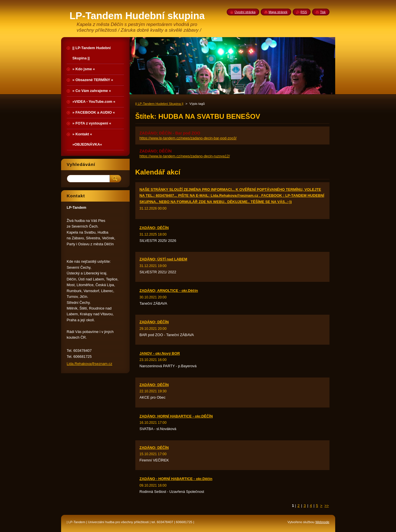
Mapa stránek (278, 12)
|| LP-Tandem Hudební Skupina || (159, 104)
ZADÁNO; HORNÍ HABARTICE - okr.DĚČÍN (176, 416)
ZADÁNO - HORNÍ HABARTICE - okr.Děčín (176, 479)
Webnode (322, 522)
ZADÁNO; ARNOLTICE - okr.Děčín (169, 291)
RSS (304, 12)
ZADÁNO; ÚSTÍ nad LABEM (163, 259)
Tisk (323, 12)
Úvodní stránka (245, 12)
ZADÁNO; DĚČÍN (156, 151)
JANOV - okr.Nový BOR (160, 353)
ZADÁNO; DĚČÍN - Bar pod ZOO (170, 133)
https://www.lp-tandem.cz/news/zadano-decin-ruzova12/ (185, 156)
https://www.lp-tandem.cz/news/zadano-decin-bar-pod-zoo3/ (188, 138)
